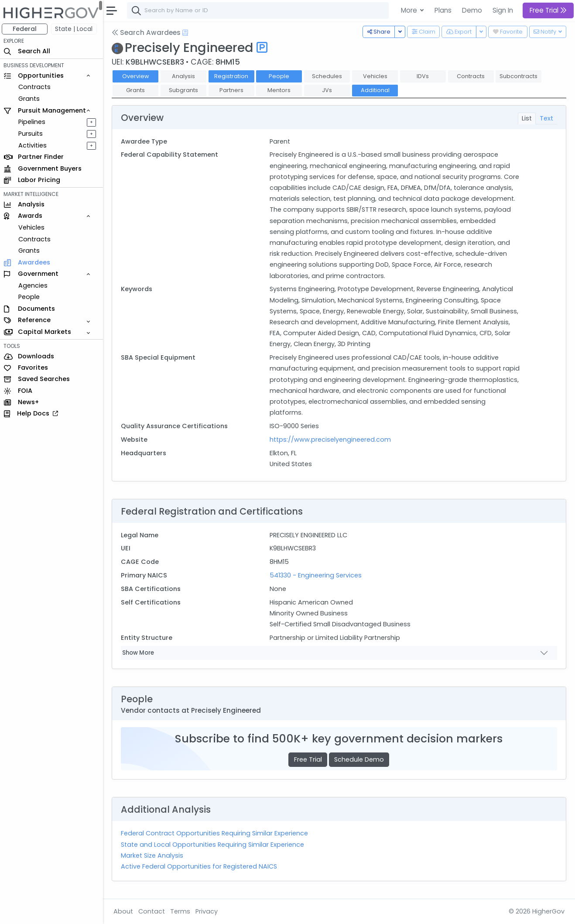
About (125, 911)
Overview (137, 76)
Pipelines (34, 122)
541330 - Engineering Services (317, 575)
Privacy (208, 911)
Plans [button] (443, 10)
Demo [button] (472, 10)
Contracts (36, 87)
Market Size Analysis (154, 855)
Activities (34, 145)
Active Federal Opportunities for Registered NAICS (201, 866)
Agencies (35, 285)
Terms (182, 911)
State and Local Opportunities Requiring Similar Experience (214, 845)
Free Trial (309, 759)
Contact (153, 911)
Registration (233, 76)
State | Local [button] (76, 29)
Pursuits (32, 134)
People (31, 297)
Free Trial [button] (548, 10)
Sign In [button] (503, 10)
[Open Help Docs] (187, 33)
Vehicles (33, 227)
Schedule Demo (360, 759)
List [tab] (527, 118)
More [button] (410, 10)
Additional (377, 90)
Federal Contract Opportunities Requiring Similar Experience (216, 833)
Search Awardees (148, 33)
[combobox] (260, 10)
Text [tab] (546, 118)
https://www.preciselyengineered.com (332, 440)
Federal (26, 29)
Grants (31, 99)
